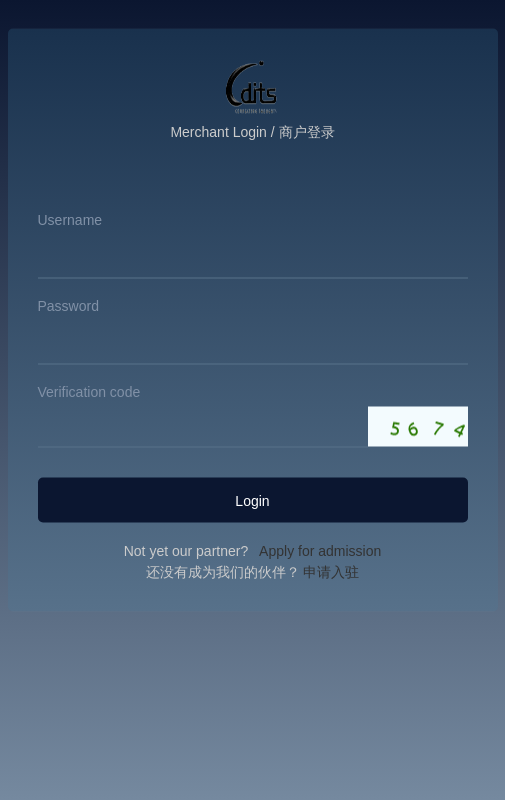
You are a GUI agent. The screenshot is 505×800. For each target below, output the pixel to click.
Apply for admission (316, 551)
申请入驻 (330, 572)
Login (252, 500)
